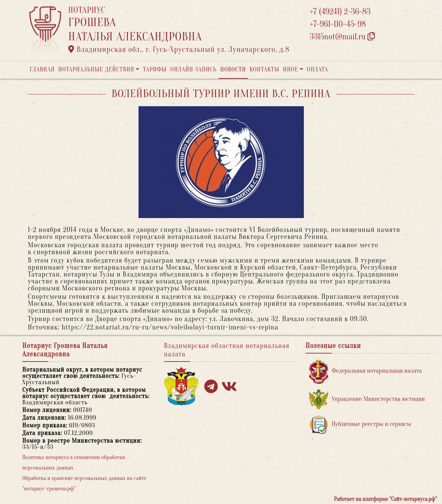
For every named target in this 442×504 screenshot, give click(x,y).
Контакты (264, 69)
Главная (42, 69)
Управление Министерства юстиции (367, 399)
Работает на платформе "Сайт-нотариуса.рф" (385, 499)
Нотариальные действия (96, 69)
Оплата (318, 69)
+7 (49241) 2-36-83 (340, 12)
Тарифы (155, 69)
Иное (291, 69)
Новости (233, 69)
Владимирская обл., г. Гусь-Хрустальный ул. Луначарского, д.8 (179, 49)
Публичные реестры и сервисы (360, 424)
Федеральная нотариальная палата (365, 371)
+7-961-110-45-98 (338, 24)
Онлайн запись (193, 69)
